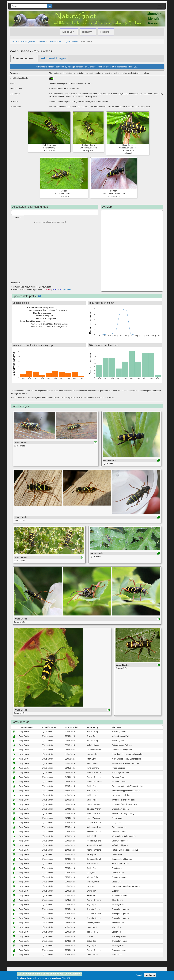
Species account (24, 58)
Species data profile (25, 296)
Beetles (42, 41)
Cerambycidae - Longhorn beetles (63, 41)
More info (66, 978)
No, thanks (150, 975)
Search (18, 217)
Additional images (53, 58)
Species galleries (28, 41)
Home (15, 41)
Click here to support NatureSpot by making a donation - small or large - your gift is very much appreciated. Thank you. (87, 67)
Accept (139, 975)
